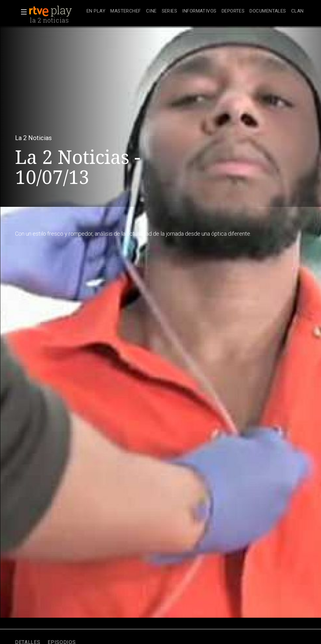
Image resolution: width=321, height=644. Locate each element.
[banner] (56, 11)
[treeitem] (96, 11)
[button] (22, 12)
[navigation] (195, 11)
